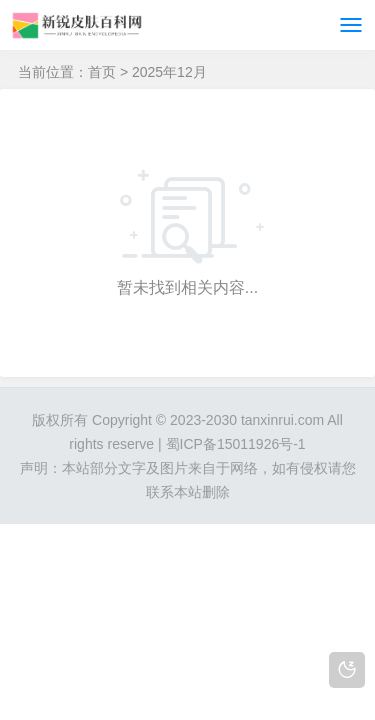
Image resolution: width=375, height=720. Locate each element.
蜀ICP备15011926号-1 (236, 444)
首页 (102, 72)
